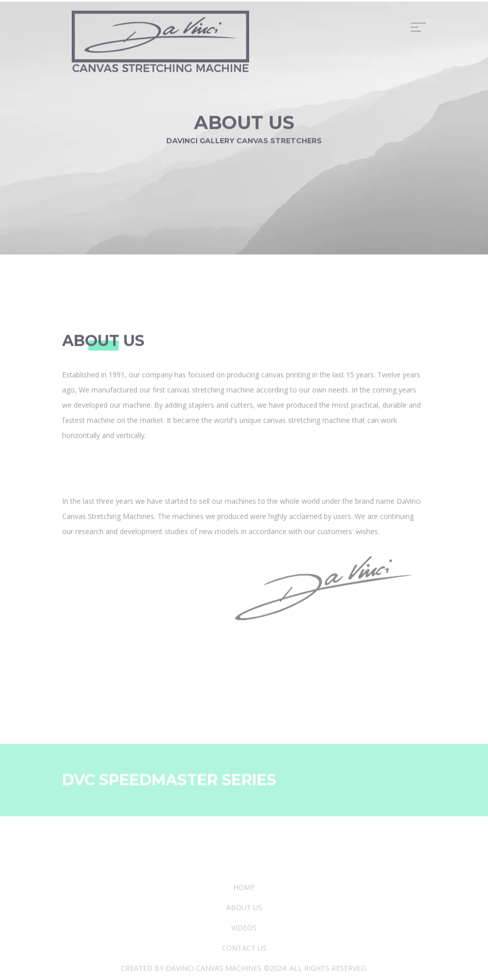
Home (244, 923)
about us (244, 943)
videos (244, 964)
